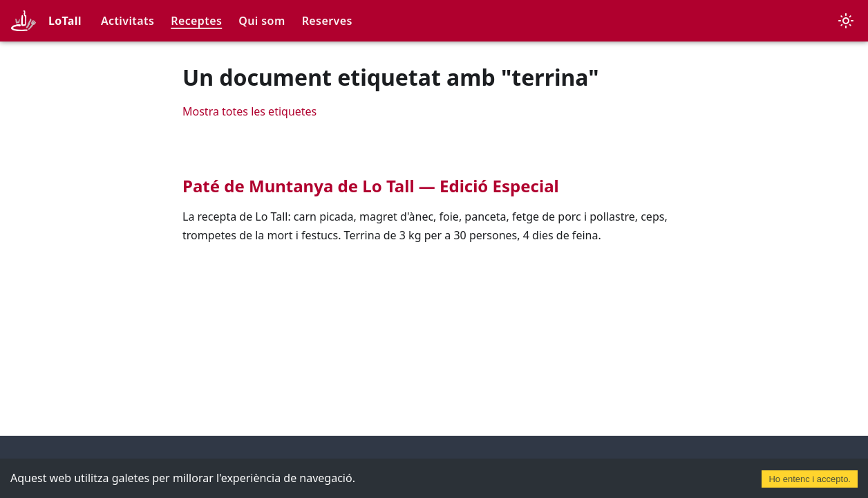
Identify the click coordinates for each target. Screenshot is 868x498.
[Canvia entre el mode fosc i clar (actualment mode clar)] (846, 21)
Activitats (128, 21)
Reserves (327, 21)
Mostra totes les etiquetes (249, 111)
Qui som (262, 21)
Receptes (196, 21)
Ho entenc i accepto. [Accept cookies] (810, 479)
